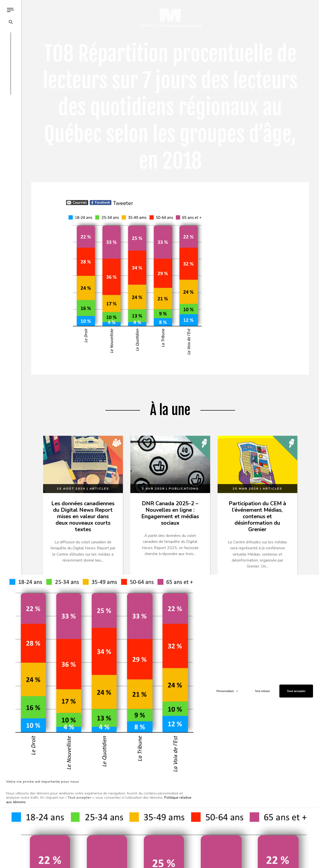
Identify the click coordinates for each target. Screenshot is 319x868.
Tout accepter (296, 595)
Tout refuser (263, 595)
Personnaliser (227, 595)
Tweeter (123, 203)
